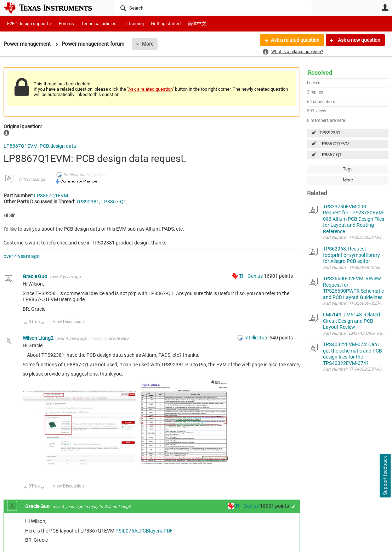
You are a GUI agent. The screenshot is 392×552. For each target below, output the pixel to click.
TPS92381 (330, 133)
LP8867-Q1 (331, 155)
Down (43, 324)
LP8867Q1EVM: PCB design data (40, 146)
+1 (293, 506)
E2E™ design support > (29, 24)
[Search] (213, 8)
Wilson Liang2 (32, 179)
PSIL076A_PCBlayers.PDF (144, 531)
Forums (66, 24)
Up (26, 324)
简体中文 (197, 24)
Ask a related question (295, 40)
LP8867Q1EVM (334, 144)
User (385, 7)
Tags (348, 169)
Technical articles (99, 24)
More (148, 44)
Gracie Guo (35, 276)
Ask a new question (359, 40)
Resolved (320, 73)
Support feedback (385, 476)
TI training (134, 24)
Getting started (166, 24)
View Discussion (68, 322)
